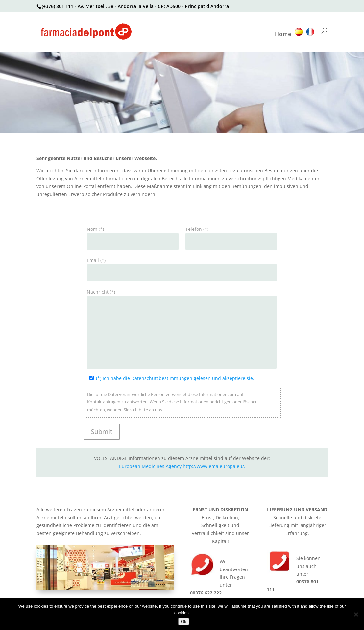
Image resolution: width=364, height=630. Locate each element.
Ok (184, 622)
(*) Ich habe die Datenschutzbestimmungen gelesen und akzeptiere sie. (175, 378)
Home (283, 35)
